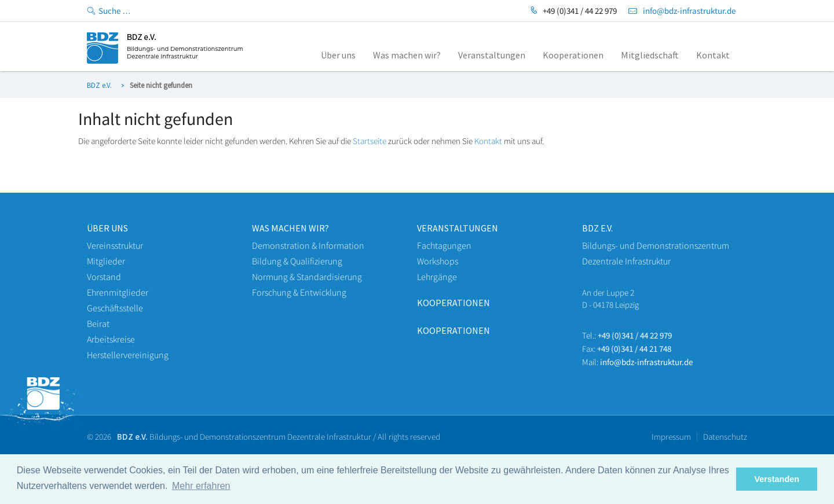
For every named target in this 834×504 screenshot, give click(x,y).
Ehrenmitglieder (118, 292)
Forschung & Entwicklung (299, 292)
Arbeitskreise (111, 339)
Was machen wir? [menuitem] (407, 55)
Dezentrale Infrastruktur (626, 261)
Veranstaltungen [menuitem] (492, 55)
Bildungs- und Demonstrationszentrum (656, 245)
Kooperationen (453, 303)
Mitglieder (106, 261)
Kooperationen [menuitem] (573, 55)
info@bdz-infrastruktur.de (689, 11)
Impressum (671, 437)
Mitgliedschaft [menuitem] (650, 55)
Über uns (107, 228)
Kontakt (488, 141)
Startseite (370, 141)
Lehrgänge (437, 277)
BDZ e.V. (99, 85)
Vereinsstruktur (115, 245)
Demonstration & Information (308, 245)
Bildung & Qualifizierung (297, 261)
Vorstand (104, 277)
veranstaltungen (458, 228)
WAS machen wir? (290, 228)
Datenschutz (725, 437)
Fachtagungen (444, 245)
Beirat (98, 323)
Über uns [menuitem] (338, 55)
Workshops (438, 261)
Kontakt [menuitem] (713, 55)
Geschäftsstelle (115, 308)
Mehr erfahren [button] (201, 486)
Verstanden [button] (777, 479)
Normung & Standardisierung (307, 277)
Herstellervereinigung (128, 355)
